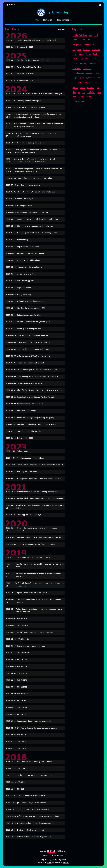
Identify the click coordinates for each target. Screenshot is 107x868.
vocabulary (91, 92)
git (82, 59)
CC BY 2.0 (51, 851)
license (93, 64)
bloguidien (86, 40)
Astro (64, 860)
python (89, 78)
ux (79, 92)
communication (91, 45)
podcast (89, 73)
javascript (84, 64)
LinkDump (77, 68)
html (95, 59)
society (75, 87)
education (96, 49)
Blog (37, 20)
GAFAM (75, 59)
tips (74, 92)
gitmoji (88, 59)
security (86, 83)
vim (83, 92)
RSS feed (62, 30)
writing (88, 97)
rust (79, 83)
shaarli (94, 83)
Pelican (49, 862)
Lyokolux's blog (58, 12)
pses (82, 78)
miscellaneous (78, 73)
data (79, 49)
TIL (98, 87)
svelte (83, 87)
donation (86, 49)
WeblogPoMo (78, 97)
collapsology (77, 45)
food (95, 54)
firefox (88, 54)
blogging (76, 40)
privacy (97, 73)
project (75, 78)
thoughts (91, 87)
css (74, 49)
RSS (74, 83)
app (91, 35)
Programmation (64, 20)
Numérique (48, 20)
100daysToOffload (80, 35)
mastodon (87, 68)
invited (75, 64)
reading (97, 78)
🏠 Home (10, 5)
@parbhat (66, 862)
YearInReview (78, 102)
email (75, 54)
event (81, 54)
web (99, 92)
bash (96, 35)
